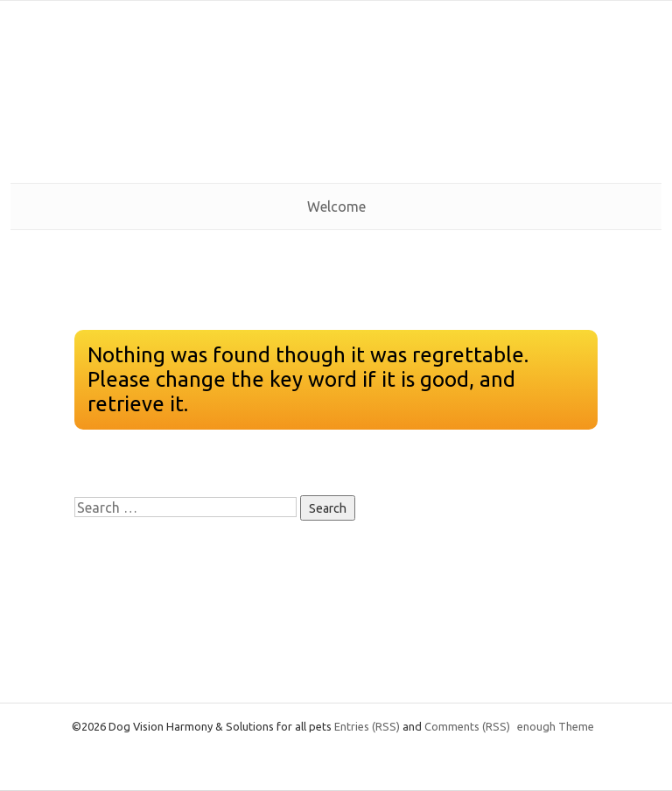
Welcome (336, 206)
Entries (367, 726)
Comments (467, 726)
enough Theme (556, 726)
